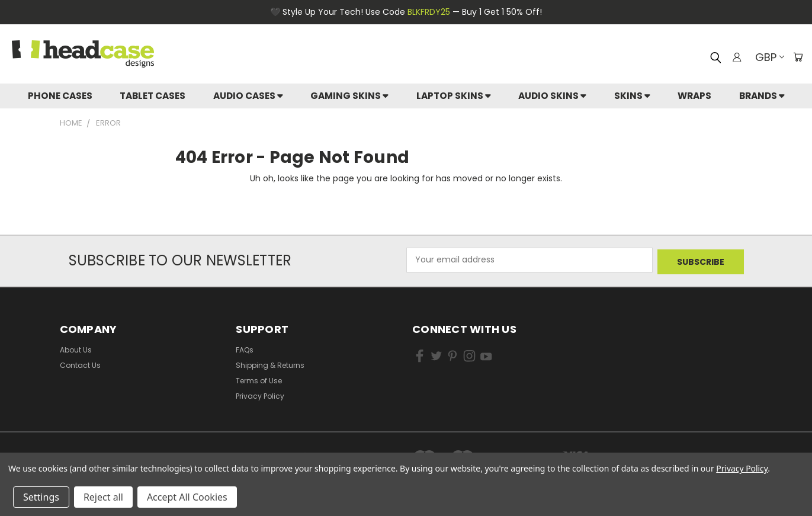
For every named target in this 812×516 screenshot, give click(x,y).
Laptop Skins (454, 96)
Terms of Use (259, 378)
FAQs (245, 347)
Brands (762, 96)
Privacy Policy (260, 394)
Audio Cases (248, 96)
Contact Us (80, 363)
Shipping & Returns (270, 363)
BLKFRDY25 (429, 12)
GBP (767, 57)
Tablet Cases (153, 96)
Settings (41, 497)
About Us (76, 347)
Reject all (103, 497)
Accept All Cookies (187, 497)
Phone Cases (60, 96)
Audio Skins (552, 96)
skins (632, 96)
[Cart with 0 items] (797, 57)
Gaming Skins (349, 96)
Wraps (694, 96)
